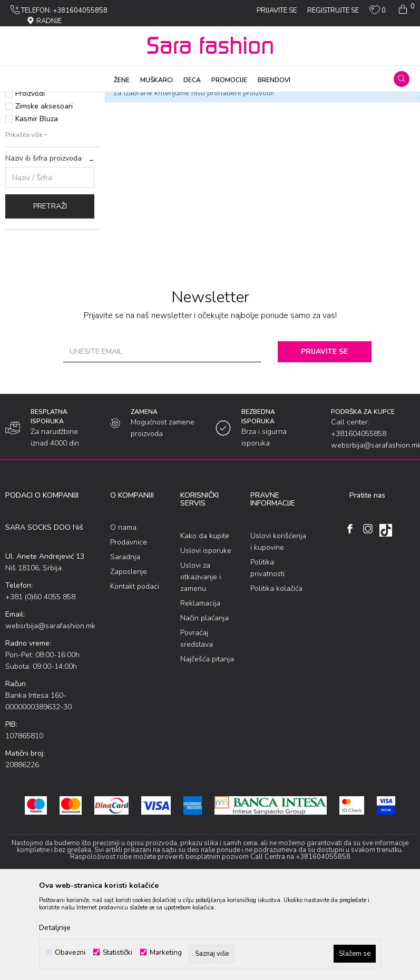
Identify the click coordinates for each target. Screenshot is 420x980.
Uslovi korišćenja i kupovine (278, 634)
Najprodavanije (40, 160)
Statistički (118, 952)
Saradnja (125, 649)
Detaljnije (55, 928)
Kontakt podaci (135, 679)
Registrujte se (333, 11)
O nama (123, 620)
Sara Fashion (25, 99)
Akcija (25, 173)
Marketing (166, 952)
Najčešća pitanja (207, 751)
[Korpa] (406, 9)
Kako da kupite (205, 628)
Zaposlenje (129, 664)
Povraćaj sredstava (197, 731)
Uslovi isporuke (206, 643)
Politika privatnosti (267, 660)
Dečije (148, 99)
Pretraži (50, 298)
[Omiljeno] (378, 12)
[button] (402, 79)
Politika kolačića (276, 681)
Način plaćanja (204, 710)
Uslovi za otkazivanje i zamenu (201, 669)
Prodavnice (129, 634)
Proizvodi (65, 99)
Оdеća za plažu (109, 99)
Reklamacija (200, 695)
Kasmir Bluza (37, 211)
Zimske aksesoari (44, 198)
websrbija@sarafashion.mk (50, 718)
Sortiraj (286, 116)
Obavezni (70, 952)
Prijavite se (326, 444)
